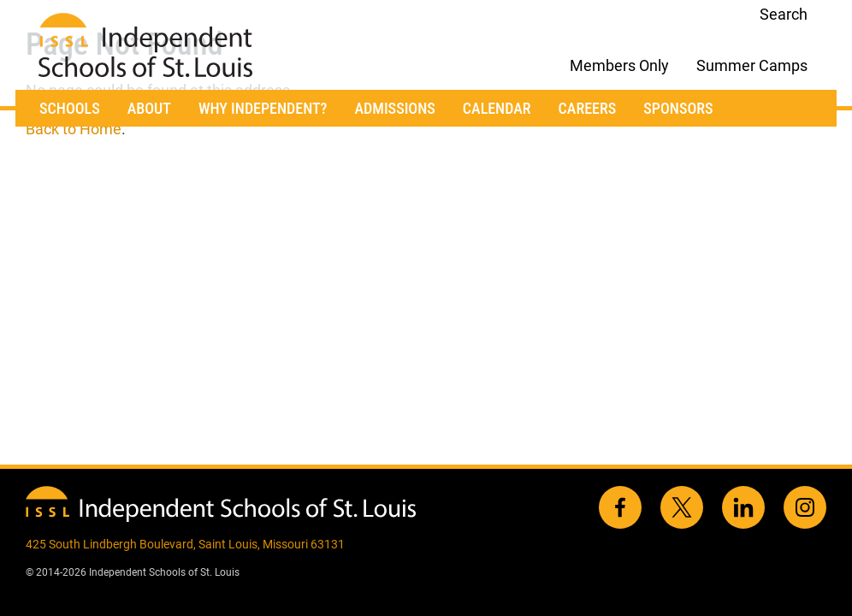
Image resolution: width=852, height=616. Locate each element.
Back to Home (74, 129)
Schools (70, 108)
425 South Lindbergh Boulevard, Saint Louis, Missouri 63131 (185, 544)
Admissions (394, 108)
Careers (588, 108)
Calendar (497, 108)
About (149, 108)
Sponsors (678, 108)
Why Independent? (263, 108)
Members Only (619, 65)
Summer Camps (752, 65)
